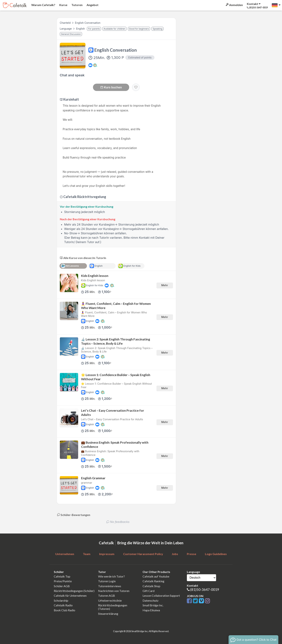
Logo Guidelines (216, 554)
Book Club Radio (65, 610)
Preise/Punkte (63, 581)
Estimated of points (140, 57)
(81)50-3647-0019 (205, 589)
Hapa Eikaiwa (151, 610)
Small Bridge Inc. (153, 605)
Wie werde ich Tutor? (111, 576)
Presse (192, 554)
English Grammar (93, 478)
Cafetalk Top (62, 576)
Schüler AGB (62, 586)
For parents (94, 29)
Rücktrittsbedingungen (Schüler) (74, 591)
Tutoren (77, 5)
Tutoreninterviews (110, 586)
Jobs (175, 554)
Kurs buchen (111, 87)
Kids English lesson (95, 276)
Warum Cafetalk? (43, 5)
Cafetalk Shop (151, 586)
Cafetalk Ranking (153, 581)
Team (87, 554)
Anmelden (234, 5)
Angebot (92, 5)
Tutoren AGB (107, 596)
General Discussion (71, 34)
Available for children (114, 29)
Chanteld (65, 23)
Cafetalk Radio (63, 605)
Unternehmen (65, 554)
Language (66, 29)
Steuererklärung (108, 614)
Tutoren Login (107, 581)
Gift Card (149, 591)
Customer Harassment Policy (143, 554)
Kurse (63, 5)
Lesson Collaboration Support (161, 596)
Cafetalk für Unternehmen (70, 596)
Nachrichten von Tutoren (114, 591)
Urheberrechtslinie (110, 600)
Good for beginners (139, 29)
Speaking (157, 29)
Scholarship (61, 600)
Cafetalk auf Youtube (156, 576)
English (81, 29)
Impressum (107, 554)
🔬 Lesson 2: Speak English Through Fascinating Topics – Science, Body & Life (116, 341)
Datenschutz (151, 600)
